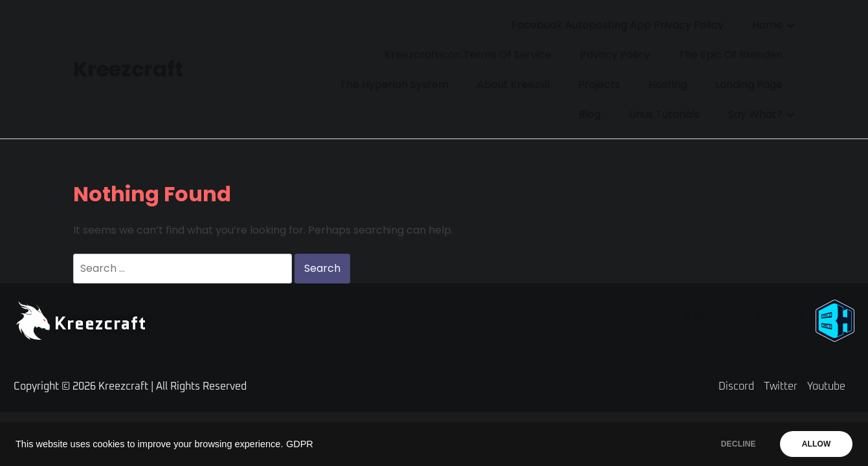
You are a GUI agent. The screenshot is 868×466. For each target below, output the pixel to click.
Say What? (755, 114)
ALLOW (815, 444)
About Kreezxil (513, 84)
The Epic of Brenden (730, 55)
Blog (590, 114)
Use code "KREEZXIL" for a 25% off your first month (700, 332)
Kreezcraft (128, 69)
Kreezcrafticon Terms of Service (468, 55)
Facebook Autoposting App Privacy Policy (618, 25)
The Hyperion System (394, 84)
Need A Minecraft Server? (725, 317)
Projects (599, 84)
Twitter (781, 386)
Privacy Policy (615, 55)
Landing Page (749, 84)
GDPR (300, 444)
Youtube (826, 386)
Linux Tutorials (664, 114)
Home (767, 25)
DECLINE (735, 444)
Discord (736, 386)
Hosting (668, 84)
